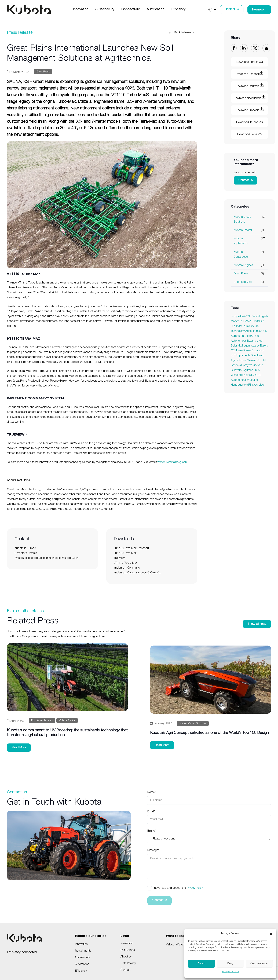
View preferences (259, 964)
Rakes (247, 351)
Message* (209, 864)
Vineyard (258, 366)
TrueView (119, 558)
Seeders (236, 366)
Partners (246, 336)
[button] (271, 934)
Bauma (252, 341)
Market (235, 322)
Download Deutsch (250, 85)
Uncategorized (243, 282)
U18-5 (255, 336)
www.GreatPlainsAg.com (173, 462)
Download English (250, 61)
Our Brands (128, 950)
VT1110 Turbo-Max (126, 563)
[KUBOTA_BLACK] (29, 10)
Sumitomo (257, 356)
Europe (235, 317)
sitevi (260, 341)
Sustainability (83, 951)
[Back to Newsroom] (171, 33)
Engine (246, 375)
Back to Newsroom (186, 33)
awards (255, 346)
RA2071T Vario (249, 317)
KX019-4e (258, 322)
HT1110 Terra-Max (125, 553)
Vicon (262, 385)
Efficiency (81, 971)
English (263, 317)
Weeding (236, 375)
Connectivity (83, 958)
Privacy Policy (195, 888)
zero (240, 351)
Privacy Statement (230, 972)
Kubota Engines (243, 266)
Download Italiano (250, 122)
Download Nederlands (250, 97)
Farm (246, 326)
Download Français (250, 110)
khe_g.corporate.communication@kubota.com (51, 558)
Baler (234, 346)
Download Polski (250, 134)
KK (259, 361)
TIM (263, 361)
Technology (238, 331)
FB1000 (253, 385)
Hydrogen (244, 346)
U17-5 (263, 331)
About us (126, 957)
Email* (209, 817)
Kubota (235, 336)
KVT (233, 356)
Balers (264, 346)
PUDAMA (246, 322)
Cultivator (237, 370)
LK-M (257, 370)
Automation (82, 964)
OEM (234, 351)
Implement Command (127, 568)
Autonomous (239, 341)
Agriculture (252, 331)
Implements (243, 356)
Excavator (258, 351)
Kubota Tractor (243, 230)
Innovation (81, 944)
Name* (209, 798)
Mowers (252, 361)
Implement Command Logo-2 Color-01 (137, 573)
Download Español (250, 73)
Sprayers (247, 366)
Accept (201, 964)
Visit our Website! (176, 945)
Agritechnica (239, 361)
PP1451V (236, 326)
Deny (230, 964)
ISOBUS (256, 375)
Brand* (209, 836)
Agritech (248, 370)
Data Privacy (128, 964)
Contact (125, 970)
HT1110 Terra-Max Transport (131, 548)
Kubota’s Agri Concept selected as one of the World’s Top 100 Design (209, 733)
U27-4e (254, 326)
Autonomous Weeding (244, 380)
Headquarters (239, 385)
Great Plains (241, 274)
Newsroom (127, 944)
